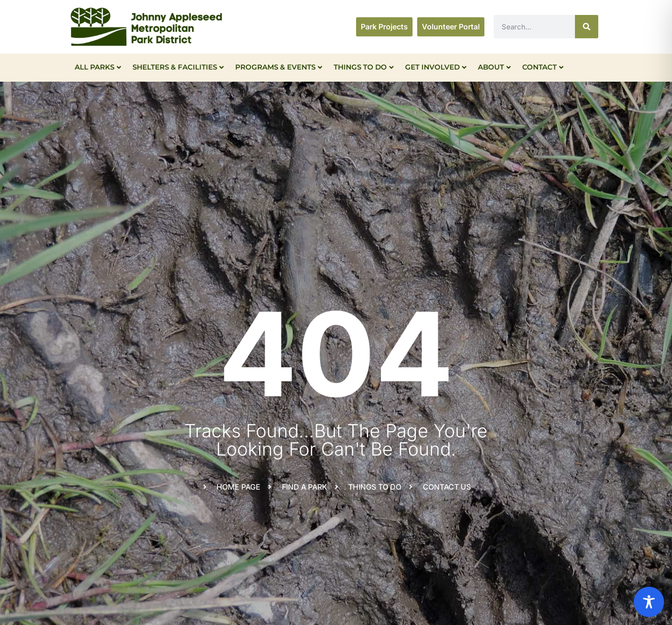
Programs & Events (279, 67)
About (494, 67)
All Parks (98, 67)
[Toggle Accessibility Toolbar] (649, 602)
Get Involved (436, 67)
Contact (543, 67)
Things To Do (364, 67)
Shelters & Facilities (178, 67)
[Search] (587, 27)
